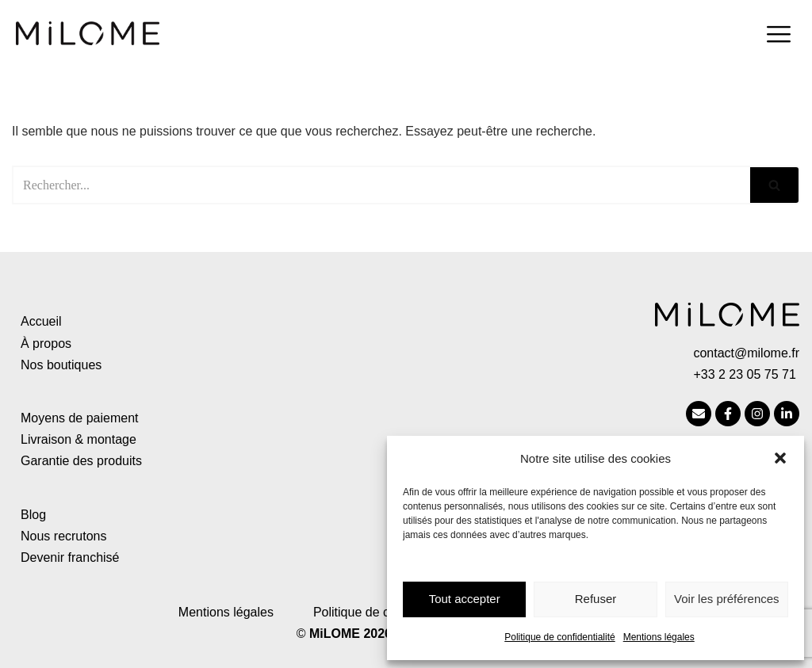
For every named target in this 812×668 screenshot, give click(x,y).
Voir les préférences (727, 599)
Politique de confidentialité (559, 637)
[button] (780, 458)
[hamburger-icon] (778, 36)
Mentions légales (659, 637)
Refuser (596, 599)
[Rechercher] (381, 185)
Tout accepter (465, 599)
